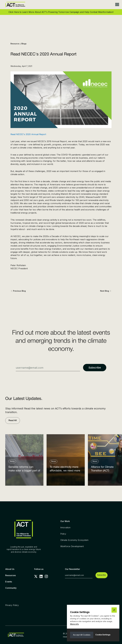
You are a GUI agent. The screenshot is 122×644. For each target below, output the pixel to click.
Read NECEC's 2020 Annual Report (28, 134)
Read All (13, 421)
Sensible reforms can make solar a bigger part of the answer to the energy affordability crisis (24, 469)
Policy (63, 534)
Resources (10, 575)
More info (74, 624)
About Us (10, 569)
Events (9, 582)
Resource (15, 44)
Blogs (24, 44)
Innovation (65, 527)
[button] (117, 5)
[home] (15, 5)
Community (11, 588)
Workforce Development (72, 546)
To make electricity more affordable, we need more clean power (65, 469)
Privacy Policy (12, 605)
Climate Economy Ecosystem (74, 540)
